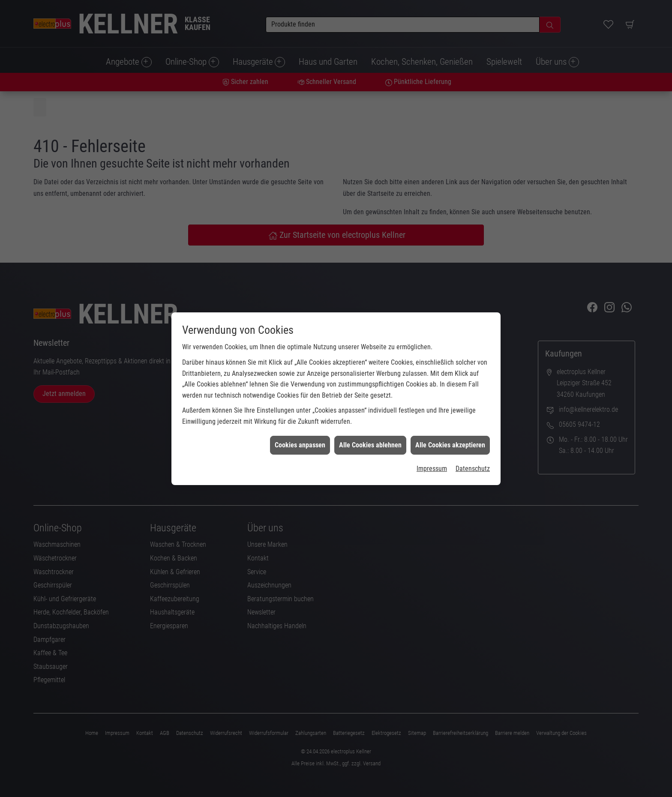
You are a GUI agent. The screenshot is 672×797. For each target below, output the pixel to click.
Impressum (432, 455)
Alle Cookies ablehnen (370, 431)
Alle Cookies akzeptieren (450, 431)
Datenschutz (473, 455)
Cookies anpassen (300, 431)
